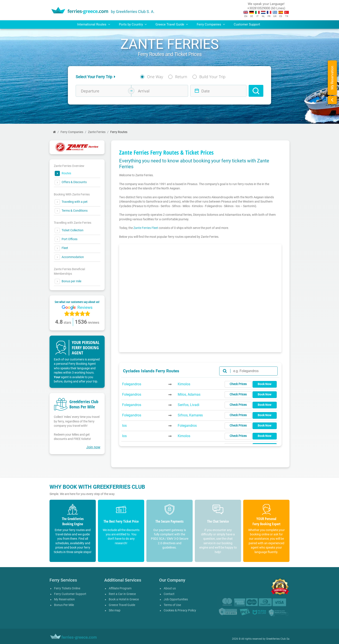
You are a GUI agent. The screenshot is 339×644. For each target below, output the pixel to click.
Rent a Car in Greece (122, 594)
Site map (115, 610)
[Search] (256, 91)
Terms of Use (172, 605)
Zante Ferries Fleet (146, 228)
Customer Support (247, 24)
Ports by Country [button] (133, 24)
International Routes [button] (94, 24)
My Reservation (64, 599)
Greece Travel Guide (122, 605)
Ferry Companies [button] (211, 24)
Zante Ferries (97, 132)
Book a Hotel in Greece (124, 599)
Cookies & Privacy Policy (180, 610)
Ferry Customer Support (70, 594)
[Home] (54, 132)
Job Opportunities (176, 599)
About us (170, 588)
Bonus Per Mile (64, 605)
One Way (155, 77)
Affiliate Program (120, 588)
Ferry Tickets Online (67, 588)
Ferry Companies (72, 132)
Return (181, 77)
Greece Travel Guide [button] (172, 24)
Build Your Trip (212, 77)
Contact (169, 594)
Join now (93, 447)
